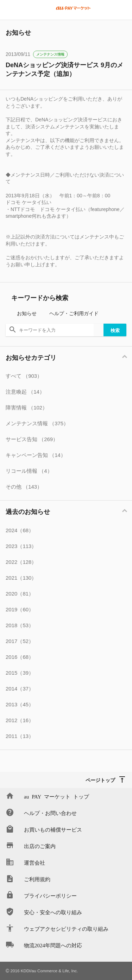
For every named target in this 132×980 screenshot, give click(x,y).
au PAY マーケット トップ (56, 796)
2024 (20, 530)
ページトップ (100, 780)
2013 (20, 704)
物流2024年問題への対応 (53, 945)
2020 (20, 594)
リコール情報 (29, 471)
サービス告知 (32, 439)
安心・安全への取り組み (53, 912)
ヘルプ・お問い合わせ (50, 813)
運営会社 (34, 862)
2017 (20, 641)
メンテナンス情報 (50, 54)
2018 (20, 625)
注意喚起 (25, 392)
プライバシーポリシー (50, 895)
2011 (20, 736)
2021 (21, 578)
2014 (20, 689)
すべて (24, 376)
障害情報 (27, 408)
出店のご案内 (40, 846)
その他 (24, 487)
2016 (20, 657)
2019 (20, 609)
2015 (20, 673)
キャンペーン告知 (36, 455)
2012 (20, 720)
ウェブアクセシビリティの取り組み (66, 928)
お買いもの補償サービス (53, 829)
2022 (21, 562)
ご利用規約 (37, 879)
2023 (21, 546)
